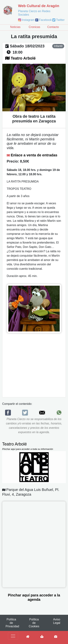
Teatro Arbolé (23, 58)
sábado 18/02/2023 (27, 46)
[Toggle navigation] (13, 636)
